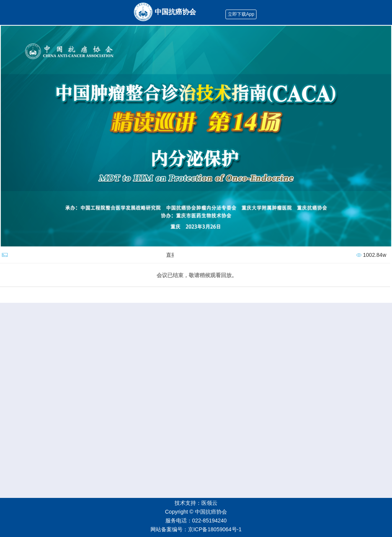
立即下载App (241, 14)
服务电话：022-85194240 (196, 521)
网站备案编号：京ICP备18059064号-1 (196, 529)
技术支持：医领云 (196, 503)
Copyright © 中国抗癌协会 (196, 512)
